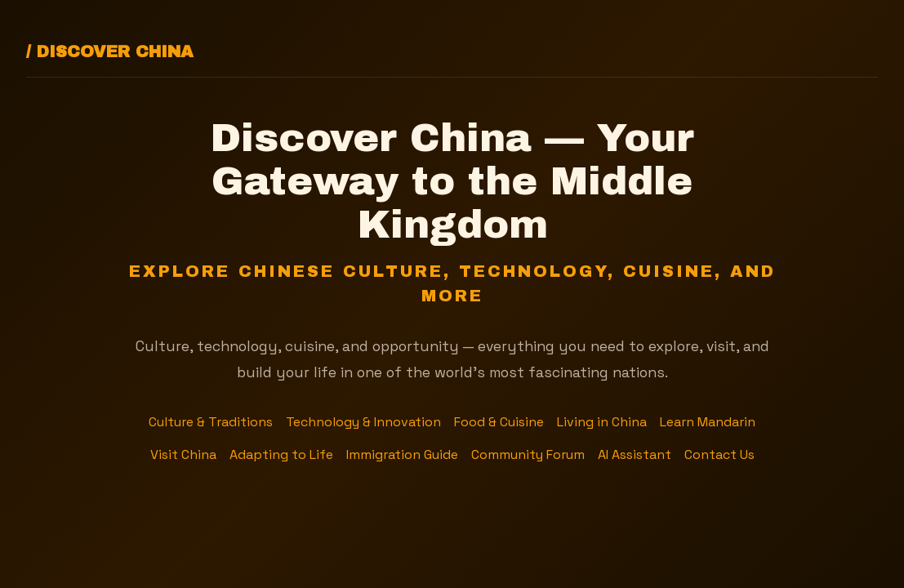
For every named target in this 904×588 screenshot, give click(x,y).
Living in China (602, 422)
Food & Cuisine (499, 422)
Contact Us (719, 454)
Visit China (183, 454)
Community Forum (528, 454)
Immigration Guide (402, 454)
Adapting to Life (281, 454)
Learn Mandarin (708, 422)
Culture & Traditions (211, 422)
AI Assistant (635, 454)
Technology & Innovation (363, 422)
